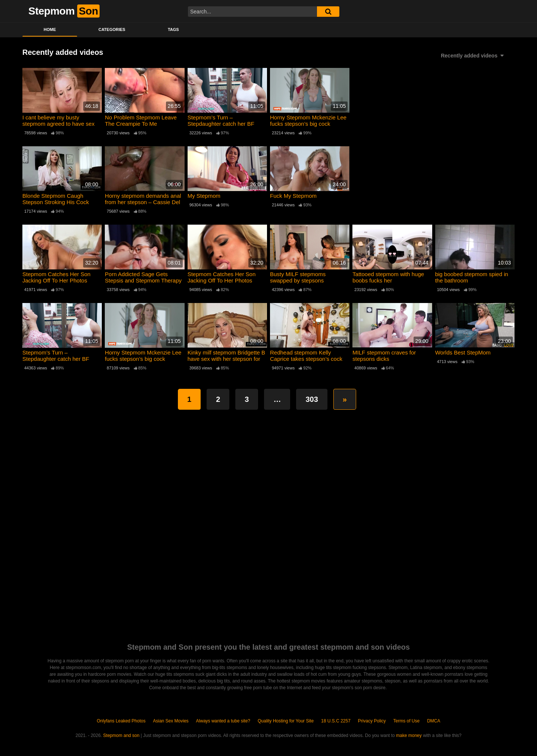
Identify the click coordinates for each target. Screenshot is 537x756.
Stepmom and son (121, 735)
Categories (112, 29)
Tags (173, 29)
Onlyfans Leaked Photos (121, 721)
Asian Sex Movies (171, 721)
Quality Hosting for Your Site (286, 721)
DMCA (434, 721)
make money (409, 735)
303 (312, 399)
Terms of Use (407, 721)
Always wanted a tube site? (223, 721)
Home (50, 29)
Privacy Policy (372, 721)
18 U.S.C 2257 (336, 721)
